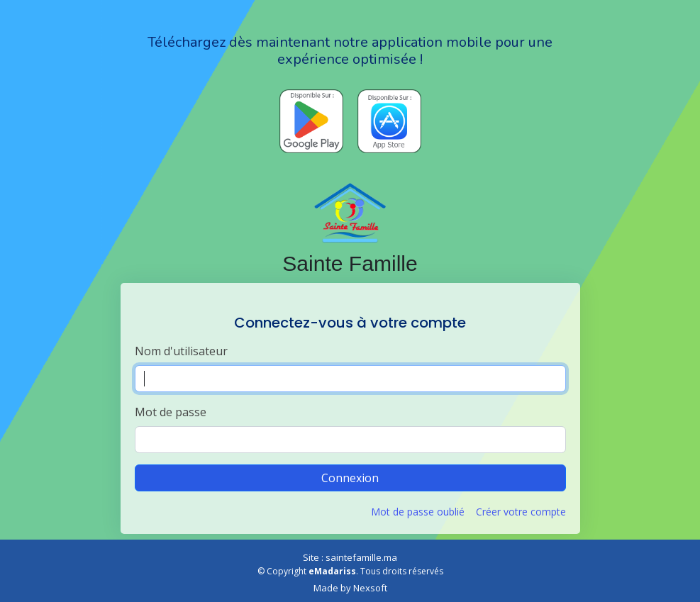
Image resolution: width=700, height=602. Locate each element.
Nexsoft (370, 588)
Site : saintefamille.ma (350, 557)
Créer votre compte (521, 512)
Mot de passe (171, 412)
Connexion (350, 478)
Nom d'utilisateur (181, 351)
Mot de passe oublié (418, 512)
